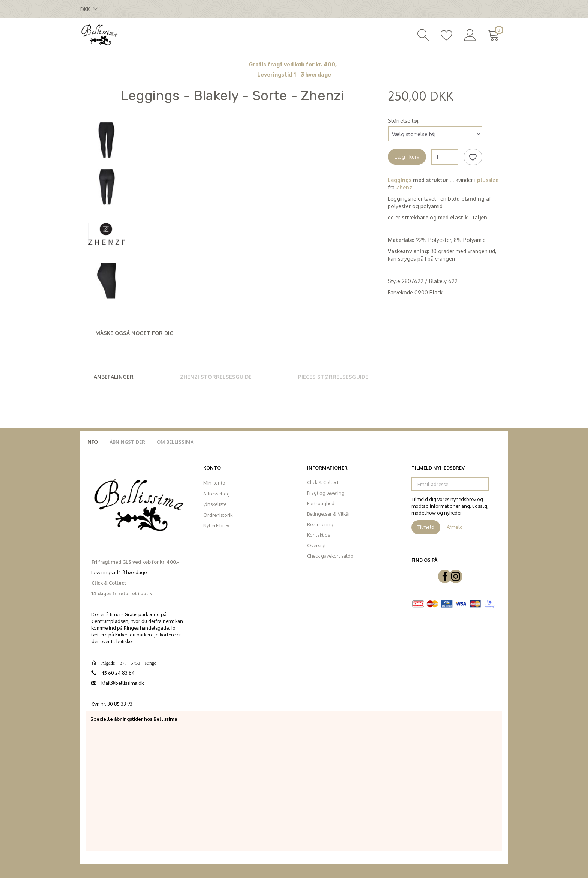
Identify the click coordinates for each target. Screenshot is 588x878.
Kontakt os (319, 535)
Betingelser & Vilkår (329, 514)
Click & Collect (323, 482)
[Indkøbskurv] (495, 34)
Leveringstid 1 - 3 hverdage (294, 75)
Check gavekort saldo (330, 556)
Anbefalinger (114, 377)
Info (92, 442)
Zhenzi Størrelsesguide (216, 377)
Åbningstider (127, 442)
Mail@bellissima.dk (122, 683)
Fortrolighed (321, 503)
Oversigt (316, 545)
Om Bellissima (175, 442)
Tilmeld (426, 527)
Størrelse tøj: (403, 121)
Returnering (320, 524)
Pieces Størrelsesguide (333, 377)
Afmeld (455, 527)
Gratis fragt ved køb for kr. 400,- (294, 65)
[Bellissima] (99, 34)
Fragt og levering (326, 493)
